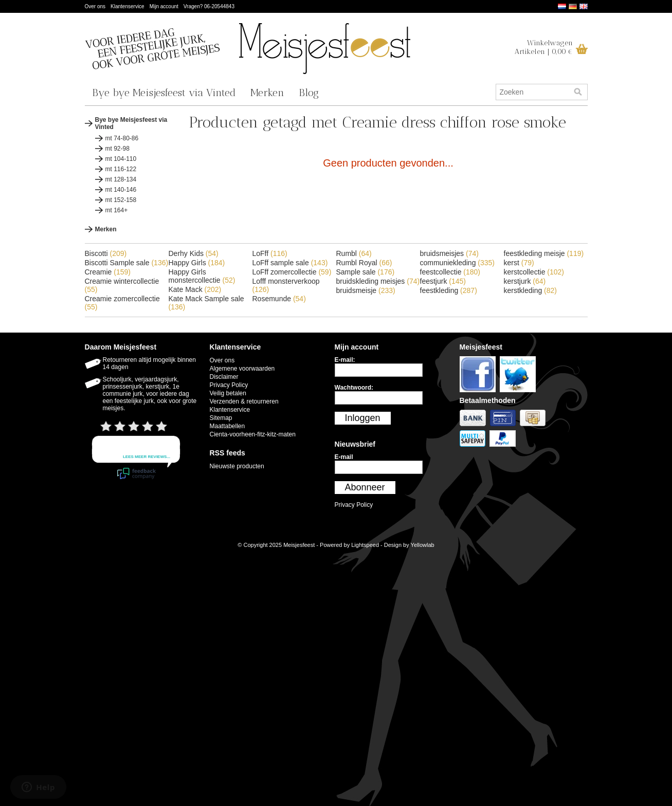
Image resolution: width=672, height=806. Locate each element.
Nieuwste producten (237, 466)
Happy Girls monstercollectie (202, 276)
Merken (267, 93)
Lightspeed (365, 545)
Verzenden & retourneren (244, 401)
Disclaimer (224, 377)
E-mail (344, 457)
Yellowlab (423, 545)
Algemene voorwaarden (242, 369)
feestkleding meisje (544, 253)
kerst (519, 263)
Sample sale (366, 272)
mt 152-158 (121, 200)
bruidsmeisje (366, 290)
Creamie (108, 272)
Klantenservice (128, 6)
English (584, 6)
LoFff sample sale (290, 263)
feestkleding (449, 290)
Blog (309, 93)
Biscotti (106, 253)
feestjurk (443, 281)
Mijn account (164, 6)
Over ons (95, 6)
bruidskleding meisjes (378, 281)
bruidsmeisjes (449, 253)
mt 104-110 (121, 159)
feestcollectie (450, 272)
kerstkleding (531, 290)
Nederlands (562, 6)
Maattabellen (228, 426)
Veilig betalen (228, 393)
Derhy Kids (194, 253)
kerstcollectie (534, 272)
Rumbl (354, 253)
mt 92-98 (117, 149)
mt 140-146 (121, 190)
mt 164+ (117, 210)
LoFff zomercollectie (292, 272)
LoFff (270, 253)
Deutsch (573, 6)
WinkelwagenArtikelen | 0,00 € (544, 47)
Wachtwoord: (354, 388)
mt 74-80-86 (122, 138)
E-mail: (345, 360)
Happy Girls (197, 263)
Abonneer (365, 487)
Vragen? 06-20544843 (209, 6)
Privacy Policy (229, 385)
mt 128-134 (121, 179)
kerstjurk (525, 281)
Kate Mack (195, 289)
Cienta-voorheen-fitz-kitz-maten (253, 434)
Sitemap (221, 418)
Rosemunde (279, 299)
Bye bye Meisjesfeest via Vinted (164, 93)
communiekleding (458, 263)
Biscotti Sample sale (127, 263)
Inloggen (363, 418)
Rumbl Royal (364, 263)
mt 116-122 (121, 169)
